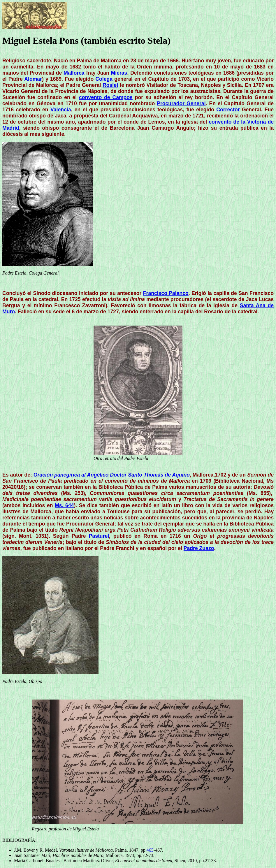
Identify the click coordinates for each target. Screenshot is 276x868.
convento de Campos (106, 97)
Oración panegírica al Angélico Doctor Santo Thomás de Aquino (112, 475)
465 (150, 850)
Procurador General (181, 103)
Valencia (61, 110)
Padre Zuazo (199, 548)
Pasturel (99, 536)
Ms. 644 (64, 505)
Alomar (33, 79)
